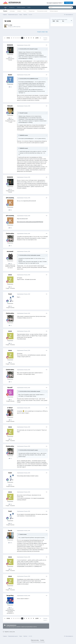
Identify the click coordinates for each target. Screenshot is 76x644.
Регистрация (69, 3)
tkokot (10, 75)
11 (31, 38)
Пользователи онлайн (42, 11)
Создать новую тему (42, 32)
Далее (37, 38)
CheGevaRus (10, 233)
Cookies (42, 640)
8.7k (10, 118)
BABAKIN (10, 45)
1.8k (10, 400)
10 (29, 38)
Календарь (12, 11)
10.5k (10, 264)
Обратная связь (35, 640)
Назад (8, 38)
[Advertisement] (62, 39)
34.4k (10, 543)
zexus (10, 275)
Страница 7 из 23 (45, 39)
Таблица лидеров (54, 11)
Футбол (18, 27)
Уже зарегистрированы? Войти (55, 3)
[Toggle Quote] (19, 49)
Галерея (19, 11)
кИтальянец (10, 198)
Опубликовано (24, 45)
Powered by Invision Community (38, 642)
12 (33, 38)
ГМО (11, 25)
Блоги (25, 11)
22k (10, 87)
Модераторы (32, 11)
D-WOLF (10, 408)
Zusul (10, 294)
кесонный (10, 251)
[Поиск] (56, 7)
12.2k (10, 57)
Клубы (29, 7)
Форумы (5, 11)
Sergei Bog (10, 595)
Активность (12, 7)
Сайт (5, 8)
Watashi (10, 106)
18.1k (10, 210)
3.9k (10, 287)
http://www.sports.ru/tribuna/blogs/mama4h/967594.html (30, 222)
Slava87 (10, 387)
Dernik (10, 530)
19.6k (10, 306)
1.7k (10, 246)
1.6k (10, 420)
